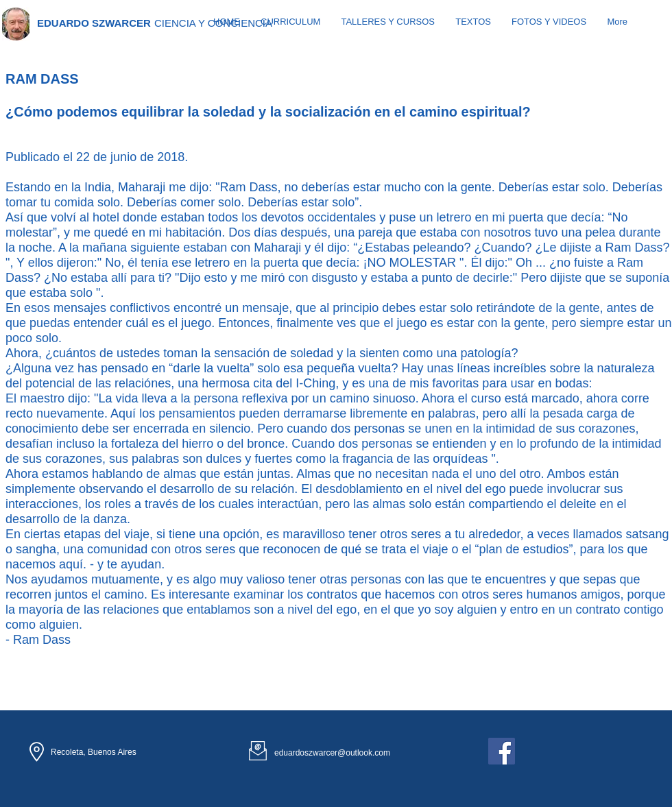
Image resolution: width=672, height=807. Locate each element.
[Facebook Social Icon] (502, 751)
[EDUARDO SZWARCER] (94, 23)
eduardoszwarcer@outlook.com (332, 753)
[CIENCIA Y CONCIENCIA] (214, 23)
